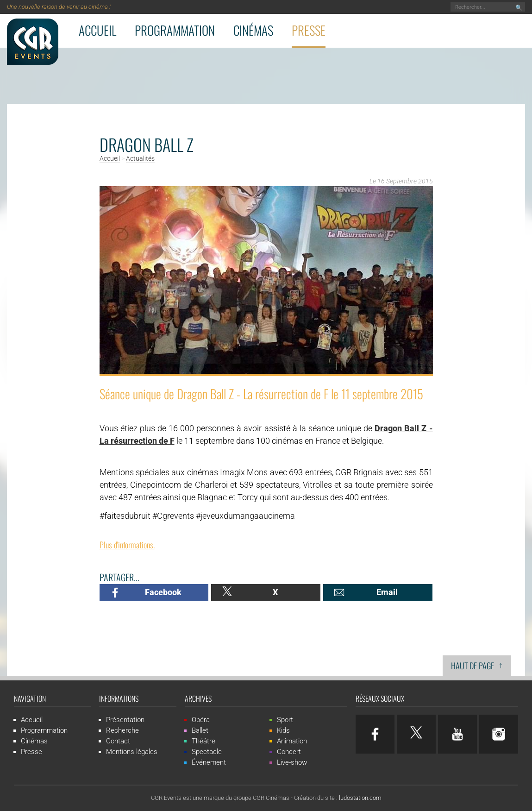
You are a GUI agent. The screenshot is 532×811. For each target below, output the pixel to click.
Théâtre (203, 741)
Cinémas (253, 30)
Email (387, 592)
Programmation (175, 30)
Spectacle (207, 752)
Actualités (140, 159)
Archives (198, 698)
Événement (209, 762)
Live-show (292, 762)
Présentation (125, 720)
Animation (292, 741)
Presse (309, 30)
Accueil (97, 30)
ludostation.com (360, 798)
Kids (283, 730)
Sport (285, 720)
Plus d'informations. (127, 545)
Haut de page (477, 665)
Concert (289, 752)
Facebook (163, 592)
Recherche (122, 730)
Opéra (201, 720)
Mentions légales (132, 752)
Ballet (200, 730)
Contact (118, 741)
